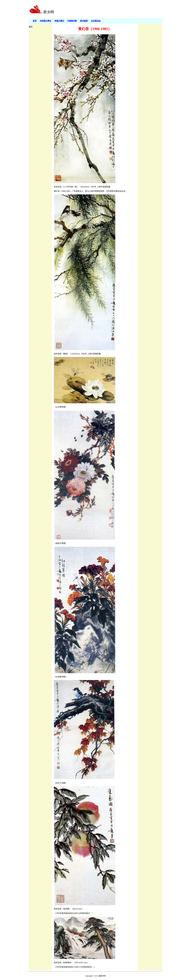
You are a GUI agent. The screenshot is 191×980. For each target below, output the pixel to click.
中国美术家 (72, 21)
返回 (31, 27)
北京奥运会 (96, 21)
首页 (35, 21)
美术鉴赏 (84, 21)
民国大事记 (59, 21)
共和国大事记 (46, 21)
